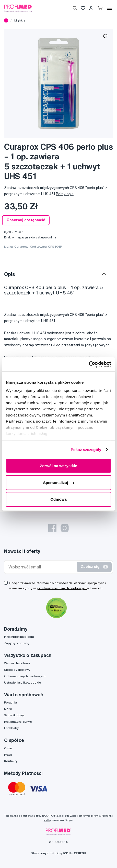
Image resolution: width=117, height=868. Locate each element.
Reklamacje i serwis (18, 722)
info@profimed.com (19, 637)
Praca (8, 755)
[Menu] (109, 8)
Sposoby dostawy (17, 670)
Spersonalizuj (59, 482)
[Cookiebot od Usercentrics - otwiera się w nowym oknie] (89, 364)
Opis (9, 274)
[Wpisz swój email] (42, 567)
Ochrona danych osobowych (25, 676)
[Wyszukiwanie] (75, 8)
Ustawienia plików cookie (22, 682)
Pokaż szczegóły (86, 449)
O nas (8, 748)
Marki (8, 709)
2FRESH (80, 853)
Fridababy (11, 728)
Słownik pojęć (14, 715)
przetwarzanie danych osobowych (62, 588)
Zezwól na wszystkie (58, 466)
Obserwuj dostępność (26, 220)
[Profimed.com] (18, 8)
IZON (67, 853)
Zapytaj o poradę (17, 643)
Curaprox (21, 246)
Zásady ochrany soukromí (84, 816)
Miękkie (20, 20)
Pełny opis (65, 194)
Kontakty (11, 761)
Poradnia (10, 702)
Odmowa (58, 499)
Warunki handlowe (17, 663)
